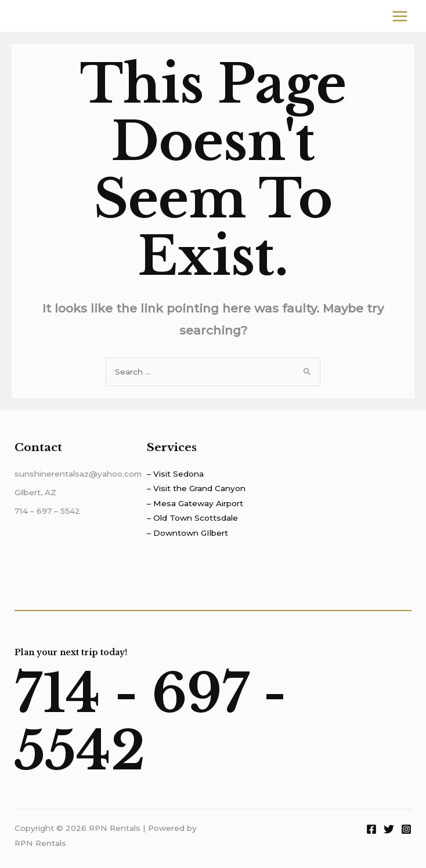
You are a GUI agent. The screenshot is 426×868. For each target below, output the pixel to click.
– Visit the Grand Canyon (196, 488)
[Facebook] (371, 829)
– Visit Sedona (175, 474)
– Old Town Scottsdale (192, 518)
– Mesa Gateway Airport (195, 503)
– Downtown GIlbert (187, 533)
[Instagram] (406, 829)
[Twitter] (389, 829)
